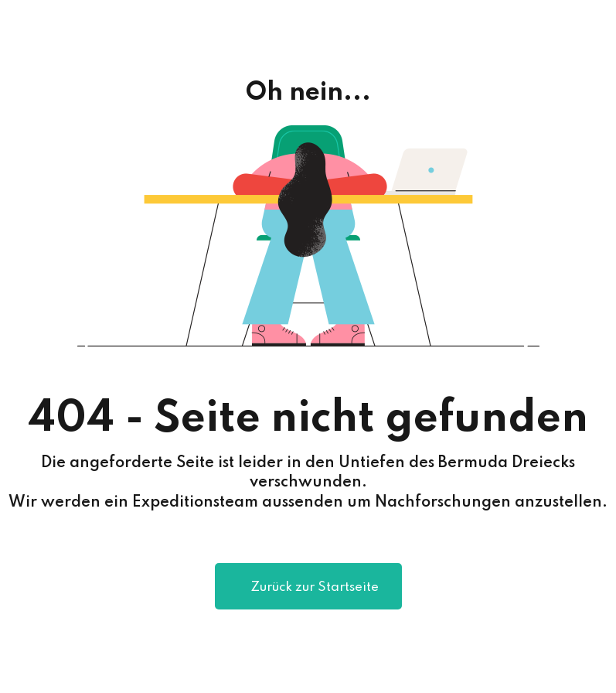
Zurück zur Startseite (308, 588)
